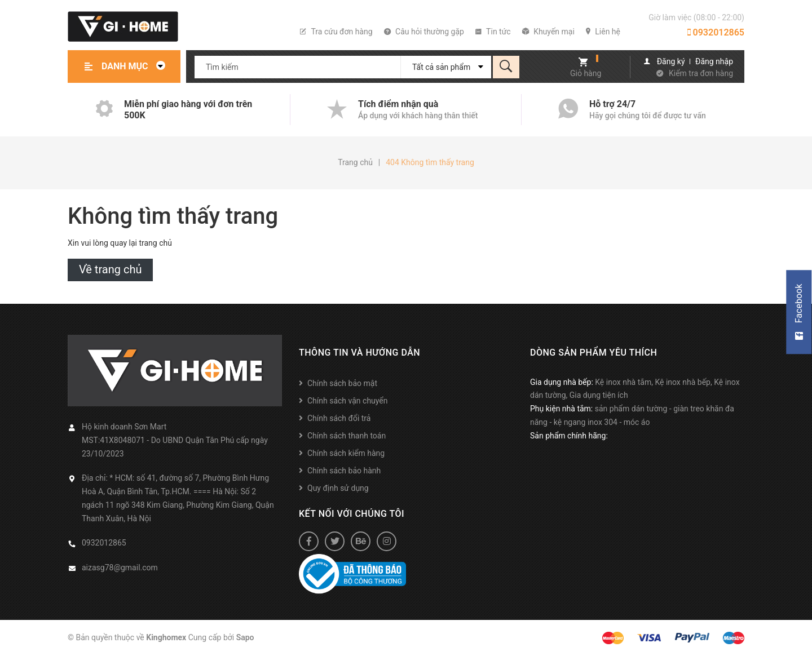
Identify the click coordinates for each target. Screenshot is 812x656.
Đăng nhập (714, 61)
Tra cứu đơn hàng (336, 32)
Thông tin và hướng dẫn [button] (359, 353)
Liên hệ (603, 32)
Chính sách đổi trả (339, 418)
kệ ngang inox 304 (586, 422)
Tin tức (493, 32)
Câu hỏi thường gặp (424, 32)
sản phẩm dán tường (631, 409)
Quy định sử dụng (338, 488)
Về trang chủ (110, 269)
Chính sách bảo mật (342, 383)
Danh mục (136, 66)
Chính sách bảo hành (344, 471)
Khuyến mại (548, 32)
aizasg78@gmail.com (120, 568)
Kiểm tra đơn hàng (701, 73)
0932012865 (716, 32)
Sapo (245, 637)
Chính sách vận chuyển (348, 401)
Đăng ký (671, 61)
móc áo (637, 422)
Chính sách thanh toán (347, 436)
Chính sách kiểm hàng (346, 453)
